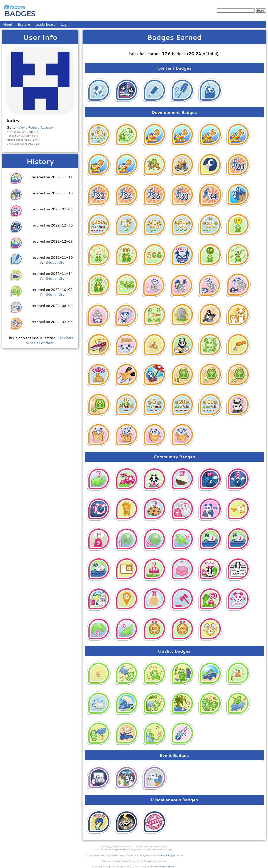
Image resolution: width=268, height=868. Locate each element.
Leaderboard (45, 24)
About (8, 24)
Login (65, 24)
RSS (37, 143)
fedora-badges (168, 855)
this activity (55, 262)
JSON (28, 143)
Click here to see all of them (50, 340)
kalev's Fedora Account (35, 127)
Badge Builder (119, 850)
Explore (24, 24)
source (151, 861)
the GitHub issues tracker (163, 866)
